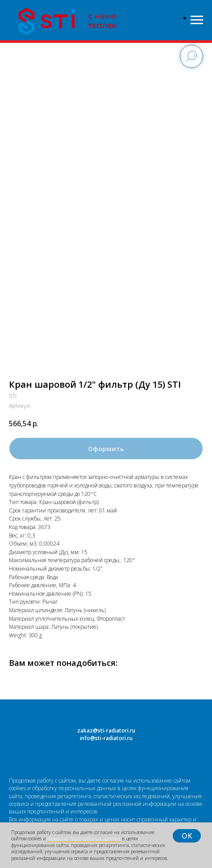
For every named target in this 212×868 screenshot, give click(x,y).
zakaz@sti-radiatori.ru (106, 730)
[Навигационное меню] (197, 20)
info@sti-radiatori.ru (106, 738)
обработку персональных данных (84, 838)
